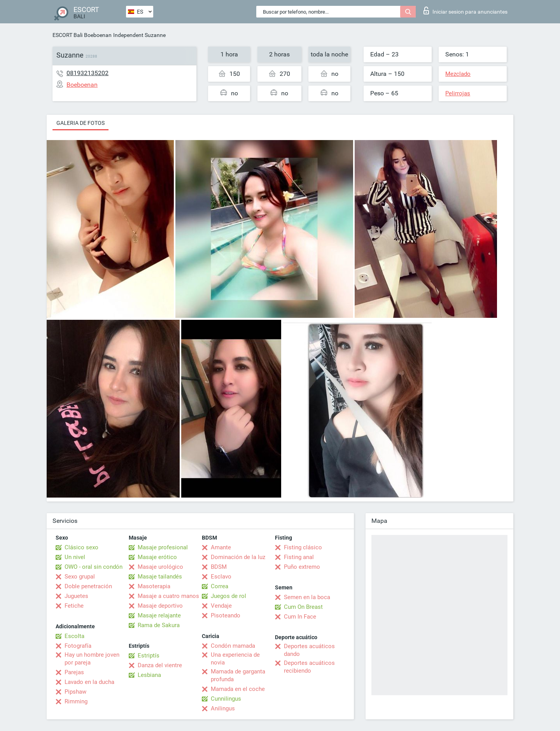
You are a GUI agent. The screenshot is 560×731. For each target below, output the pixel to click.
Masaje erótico (157, 557)
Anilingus (223, 708)
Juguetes (76, 596)
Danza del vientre (160, 665)
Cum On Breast (303, 607)
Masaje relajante (159, 615)
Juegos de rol (228, 596)
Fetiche (74, 606)
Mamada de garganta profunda (238, 675)
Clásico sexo (81, 547)
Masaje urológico (160, 567)
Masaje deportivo (160, 606)
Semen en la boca (307, 597)
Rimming (76, 701)
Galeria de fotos (80, 123)
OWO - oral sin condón (94, 567)
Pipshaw (75, 692)
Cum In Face (300, 617)
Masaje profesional (163, 547)
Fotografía (78, 646)
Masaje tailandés (160, 577)
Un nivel (75, 557)
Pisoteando (226, 615)
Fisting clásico (303, 547)
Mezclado (458, 74)
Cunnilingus (226, 699)
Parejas (74, 672)
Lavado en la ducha (89, 682)
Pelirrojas (458, 93)
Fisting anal (299, 557)
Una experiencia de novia (235, 659)
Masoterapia (154, 586)
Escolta (74, 636)
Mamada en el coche (238, 689)
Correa (220, 586)
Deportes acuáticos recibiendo (309, 667)
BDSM (219, 567)
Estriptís (149, 656)
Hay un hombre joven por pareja (92, 659)
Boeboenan (98, 35)
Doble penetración (88, 586)
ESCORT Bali (67, 35)
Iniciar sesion (465, 11)
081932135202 (87, 73)
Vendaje (221, 606)
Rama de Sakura (159, 625)
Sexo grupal (80, 577)
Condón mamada (233, 646)
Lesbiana (149, 675)
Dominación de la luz (238, 557)
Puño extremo (302, 567)
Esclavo (221, 577)
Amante (221, 547)
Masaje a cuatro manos (168, 596)
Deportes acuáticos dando (309, 650)
